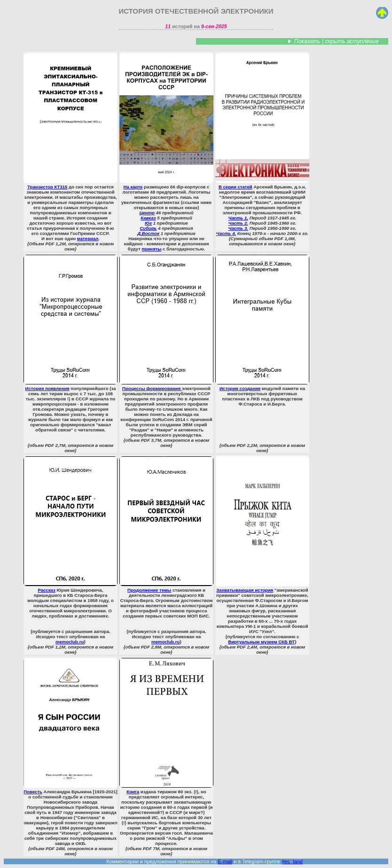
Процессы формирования (166, 323)
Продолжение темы (166, 524)
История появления (71, 323)
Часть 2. (238, 223)
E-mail (225, 861)
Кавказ (148, 218)
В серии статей (262, 121)
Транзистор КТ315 (71, 121)
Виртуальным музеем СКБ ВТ (261, 642)
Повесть (71, 726)
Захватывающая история (262, 524)
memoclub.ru (70, 642)
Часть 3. (238, 228)
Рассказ (71, 524)
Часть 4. (226, 233)
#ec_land (292, 861)
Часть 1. (238, 218)
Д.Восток (148, 233)
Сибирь (148, 228)
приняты (152, 249)
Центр (147, 213)
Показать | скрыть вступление (337, 41)
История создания (262, 323)
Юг (148, 223)
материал (88, 239)
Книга (166, 726)
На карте (166, 121)
